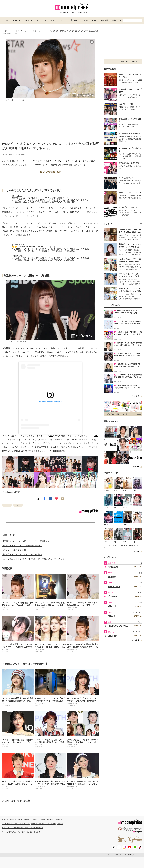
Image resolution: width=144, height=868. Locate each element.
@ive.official (17, 196)
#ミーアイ (42, 247)
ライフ (51, 20)
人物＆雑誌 (104, 20)
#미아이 (51, 247)
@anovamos (18, 256)
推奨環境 (34, 820)
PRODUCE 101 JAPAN (118, 626)
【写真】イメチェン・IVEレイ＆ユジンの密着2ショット (28, 541)
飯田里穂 (112, 577)
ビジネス (60, 20)
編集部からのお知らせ (54, 820)
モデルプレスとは (16, 820)
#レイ (65, 198)
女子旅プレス (116, 20)
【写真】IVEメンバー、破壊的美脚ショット (22, 546)
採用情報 (42, 820)
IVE (60, 161)
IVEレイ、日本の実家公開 (14, 550)
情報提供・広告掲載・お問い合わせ (43, 824)
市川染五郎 (113, 567)
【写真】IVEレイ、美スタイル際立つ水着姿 (22, 555)
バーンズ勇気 (114, 587)
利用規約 (27, 820)
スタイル (16, 20)
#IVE (33, 198)
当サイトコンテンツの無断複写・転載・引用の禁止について (23, 828)
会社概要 (5, 820)
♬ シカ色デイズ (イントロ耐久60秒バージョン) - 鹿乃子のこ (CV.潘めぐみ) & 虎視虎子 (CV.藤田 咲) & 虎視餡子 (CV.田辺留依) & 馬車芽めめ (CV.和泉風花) (50, 201)
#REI (54, 198)
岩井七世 (112, 606)
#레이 (59, 198)
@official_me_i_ (19, 245)
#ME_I (34, 247)
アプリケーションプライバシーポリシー (16, 824)
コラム (43, 20)
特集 (76, 20)
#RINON (21, 247)
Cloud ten (112, 636)
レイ (81, 161)
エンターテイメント (30, 20)
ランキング (84, 20)
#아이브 (40, 198)
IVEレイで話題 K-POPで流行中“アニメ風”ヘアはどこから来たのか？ (33, 559)
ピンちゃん (113, 596)
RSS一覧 (60, 824)
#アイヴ (48, 198)
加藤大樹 (112, 616)
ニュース (6, 20)
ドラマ (94, 20)
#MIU (28, 247)
